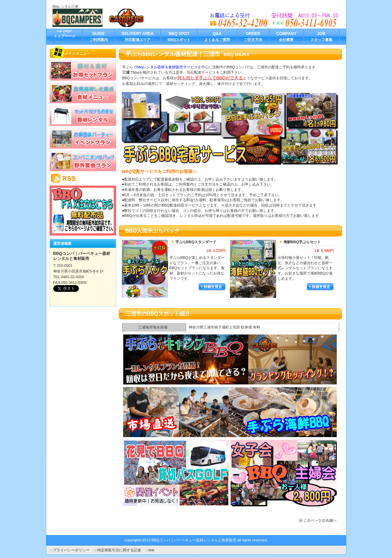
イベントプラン (83, 138)
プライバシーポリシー (71, 550)
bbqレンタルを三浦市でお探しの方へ (275, 20)
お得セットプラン (83, 70)
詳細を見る (212, 287)
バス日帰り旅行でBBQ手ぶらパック (176, 473)
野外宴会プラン (83, 161)
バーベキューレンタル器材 (83, 116)
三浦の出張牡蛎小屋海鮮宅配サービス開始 (230, 412)
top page (65, 36)
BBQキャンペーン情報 (83, 211)
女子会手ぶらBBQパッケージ (284, 473)
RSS (83, 178)
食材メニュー (83, 93)
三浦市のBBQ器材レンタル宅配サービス (317, 521)
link (152, 550)
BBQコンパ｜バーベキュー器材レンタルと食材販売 (102, 18)
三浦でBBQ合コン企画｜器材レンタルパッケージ (230, 359)
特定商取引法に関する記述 (119, 550)
